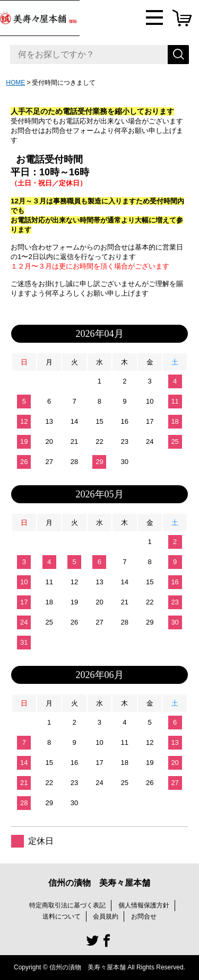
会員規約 (106, 916)
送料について (62, 916)
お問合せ (144, 916)
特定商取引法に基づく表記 (67, 905)
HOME (15, 83)
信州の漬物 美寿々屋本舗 (99, 883)
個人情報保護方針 (144, 905)
